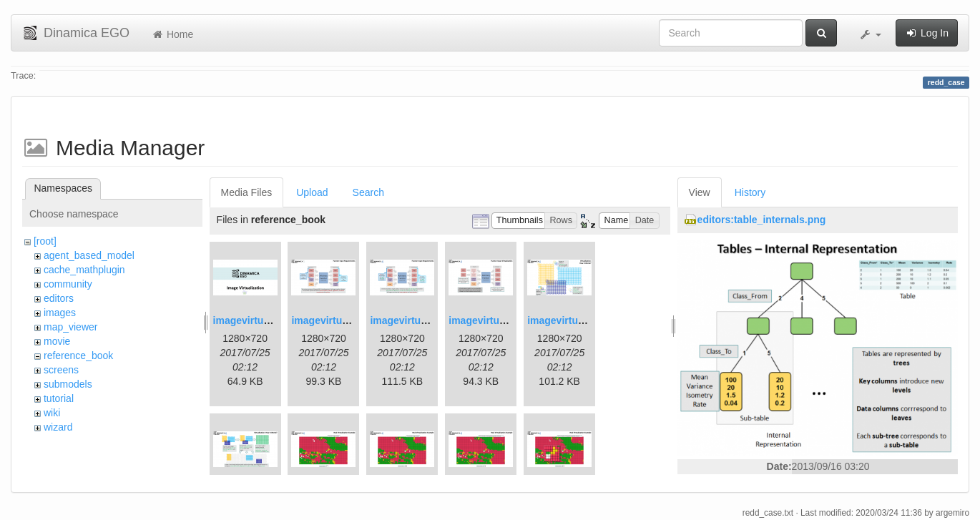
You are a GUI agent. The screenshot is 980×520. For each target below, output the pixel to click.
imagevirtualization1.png (272, 320)
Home (172, 34)
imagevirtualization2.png (350, 320)
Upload (312, 192)
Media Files (247, 192)
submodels (68, 384)
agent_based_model (89, 255)
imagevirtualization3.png (428, 320)
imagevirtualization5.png (586, 320)
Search (368, 192)
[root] (45, 241)
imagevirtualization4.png (507, 320)
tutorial (59, 398)
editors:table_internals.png (762, 220)
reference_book (78, 355)
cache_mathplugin (84, 270)
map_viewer (70, 327)
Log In (927, 33)
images (60, 313)
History (750, 192)
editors (59, 298)
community (68, 284)
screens (61, 370)
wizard (58, 427)
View (700, 192)
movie (57, 341)
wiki (52, 413)
